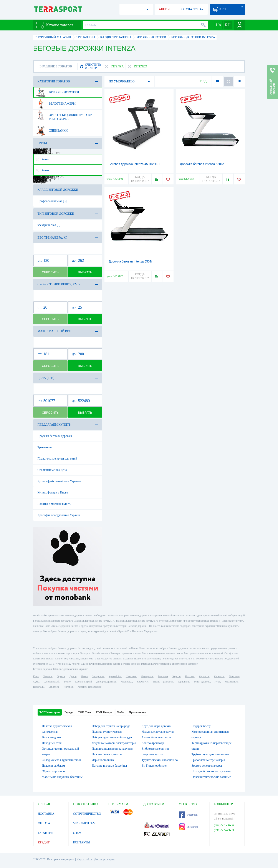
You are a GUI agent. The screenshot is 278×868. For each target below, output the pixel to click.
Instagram (188, 827)
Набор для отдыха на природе (111, 726)
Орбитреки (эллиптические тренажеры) (65, 115)
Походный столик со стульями (211, 771)
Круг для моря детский (156, 726)
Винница (163, 676)
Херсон (177, 676)
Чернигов (204, 676)
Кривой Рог (115, 676)
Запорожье (98, 676)
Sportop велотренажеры (207, 766)
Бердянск (54, 687)
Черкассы (219, 676)
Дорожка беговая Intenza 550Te (202, 164)
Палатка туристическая (107, 732)
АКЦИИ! (165, 9)
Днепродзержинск (107, 682)
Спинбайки (52, 131)
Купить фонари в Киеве (53, 493)
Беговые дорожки (58, 92)
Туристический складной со (160, 760)
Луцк (217, 682)
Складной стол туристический (61, 760)
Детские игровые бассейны (109, 766)
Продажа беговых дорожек (55, 436)
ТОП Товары (104, 712)
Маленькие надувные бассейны (62, 777)
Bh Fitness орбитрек (154, 766)
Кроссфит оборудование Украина (59, 515)
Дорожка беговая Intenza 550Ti (130, 261)
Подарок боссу (201, 726)
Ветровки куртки (153, 754)
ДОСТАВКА (46, 814)
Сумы (36, 682)
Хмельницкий (52, 682)
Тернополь (183, 682)
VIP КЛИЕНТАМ (84, 823)
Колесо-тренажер (153, 743)
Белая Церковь (202, 682)
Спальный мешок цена (52, 470)
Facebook (188, 815)
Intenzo (42, 170)
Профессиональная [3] (52, 201)
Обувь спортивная (54, 771)
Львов (84, 676)
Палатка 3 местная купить (54, 504)
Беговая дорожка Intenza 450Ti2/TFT (135, 164)
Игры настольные (103, 760)
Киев (36, 676)
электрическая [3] (49, 225)
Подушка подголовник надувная (113, 749)
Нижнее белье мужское (107, 754)
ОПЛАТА (44, 823)
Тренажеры (45, 447)
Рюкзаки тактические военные (211, 777)
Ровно (67, 682)
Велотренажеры (56, 104)
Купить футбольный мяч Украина (59, 481)
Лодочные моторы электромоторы (114, 743)
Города (69, 712)
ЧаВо (121, 712)
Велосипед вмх (52, 737)
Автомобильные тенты (156, 737)
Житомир (234, 676)
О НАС (78, 833)
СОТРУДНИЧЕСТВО (87, 814)
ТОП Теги (84, 712)
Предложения (137, 712)
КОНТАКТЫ (82, 842)
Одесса (61, 676)
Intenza (42, 159)
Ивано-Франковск (163, 682)
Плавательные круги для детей (57, 459)
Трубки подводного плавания (210, 754)
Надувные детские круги (158, 732)
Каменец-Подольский (89, 687)
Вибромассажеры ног (155, 749)
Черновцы (127, 682)
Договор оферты (105, 859)
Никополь (39, 687)
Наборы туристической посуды (112, 737)
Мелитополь (232, 682)
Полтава (190, 676)
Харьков (48, 676)
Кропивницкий (83, 682)
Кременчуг (143, 682)
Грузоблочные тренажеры (208, 760)
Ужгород (68, 687)
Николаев (131, 676)
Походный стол (52, 743)
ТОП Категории (50, 712)
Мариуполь (147, 676)
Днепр (73, 676)
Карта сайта (84, 859)
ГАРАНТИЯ (46, 833)
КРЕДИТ (44, 842)
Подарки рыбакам (53, 766)
